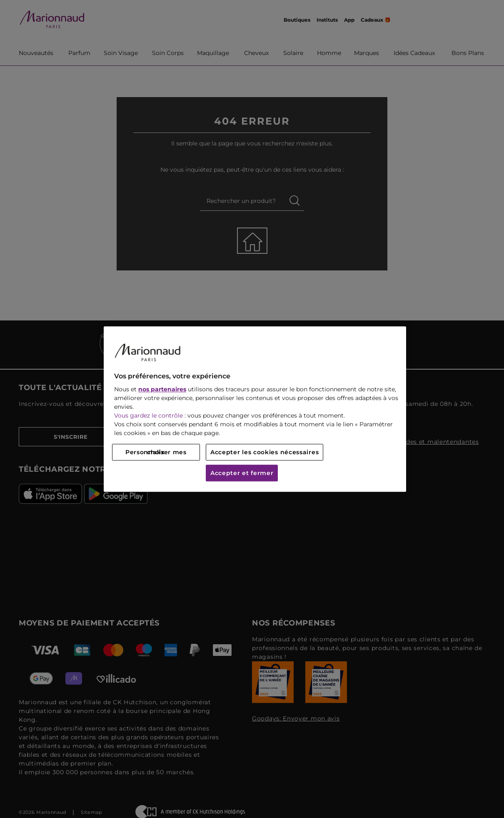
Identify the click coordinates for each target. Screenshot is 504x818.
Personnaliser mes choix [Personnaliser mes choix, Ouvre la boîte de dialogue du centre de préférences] (156, 452)
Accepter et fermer (242, 473)
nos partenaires (162, 389)
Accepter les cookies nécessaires (264, 452)
